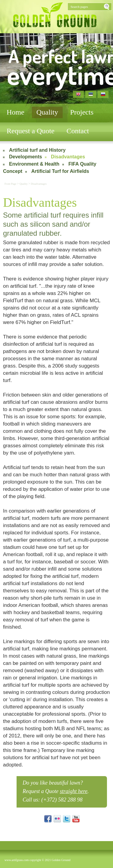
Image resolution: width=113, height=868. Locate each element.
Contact (78, 131)
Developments (25, 157)
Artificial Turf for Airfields (60, 171)
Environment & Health (34, 164)
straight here (74, 791)
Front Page (11, 184)
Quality (47, 112)
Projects (82, 112)
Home (16, 112)
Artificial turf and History (37, 150)
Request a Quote (31, 131)
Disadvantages (68, 157)
